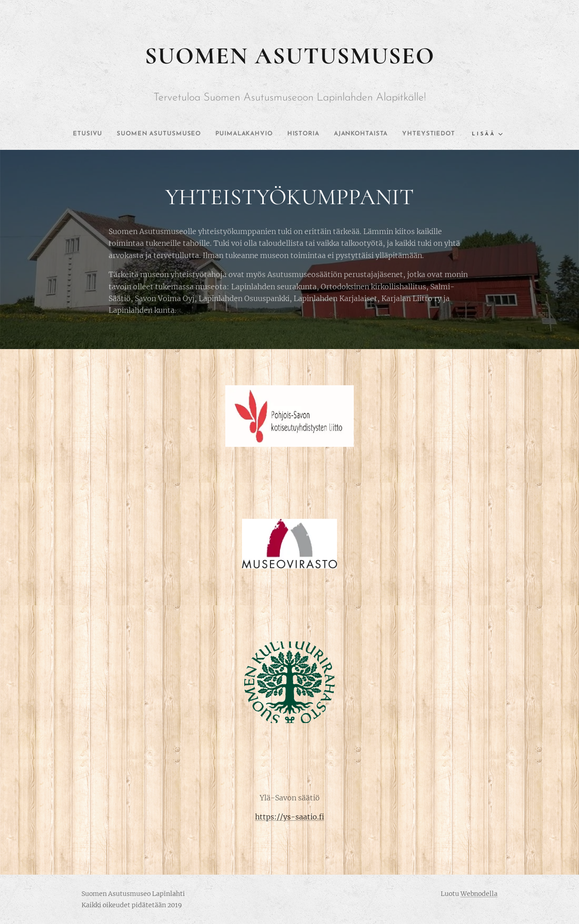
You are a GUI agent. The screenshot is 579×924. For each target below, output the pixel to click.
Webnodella (479, 894)
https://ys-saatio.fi (290, 817)
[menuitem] (107, 134)
